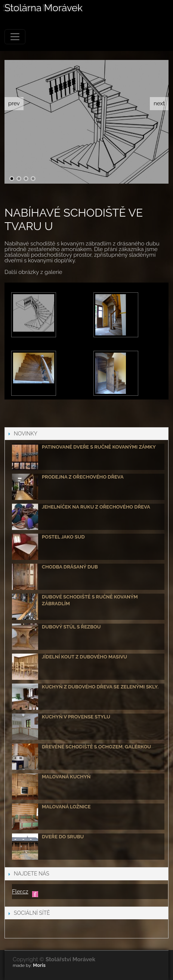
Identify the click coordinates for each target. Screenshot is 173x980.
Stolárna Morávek (44, 8)
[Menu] (15, 37)
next (159, 103)
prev (14, 103)
